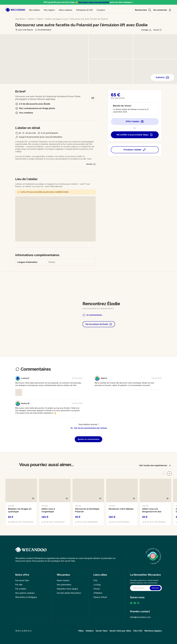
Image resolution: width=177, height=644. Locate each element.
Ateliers (31, 19)
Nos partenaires (64, 585)
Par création (21, 589)
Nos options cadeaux (25, 593)
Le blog (97, 585)
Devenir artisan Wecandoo (69, 593)
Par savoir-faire (22, 580)
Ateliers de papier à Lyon (56, 19)
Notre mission (63, 580)
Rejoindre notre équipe (67, 589)
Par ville (19, 585)
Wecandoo (20, 19)
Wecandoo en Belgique (26, 597)
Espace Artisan (100, 597)
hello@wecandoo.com (140, 617)
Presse (97, 589)
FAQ (95, 580)
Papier (40, 19)
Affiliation (98, 593)
